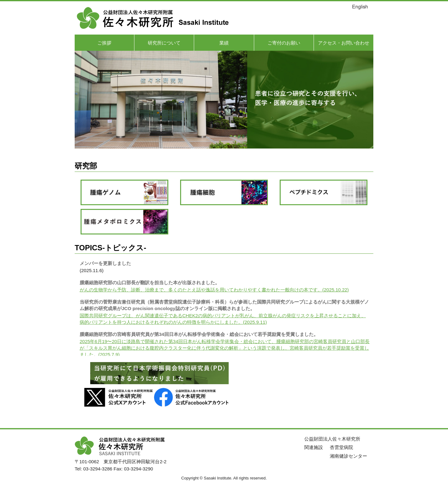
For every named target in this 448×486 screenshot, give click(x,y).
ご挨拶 (104, 43)
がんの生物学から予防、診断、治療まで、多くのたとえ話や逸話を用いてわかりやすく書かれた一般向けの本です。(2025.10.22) (214, 290)
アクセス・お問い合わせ (344, 43)
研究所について (164, 43)
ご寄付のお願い (284, 43)
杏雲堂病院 (341, 447)
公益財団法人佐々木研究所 (332, 439)
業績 (224, 43)
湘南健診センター (348, 456)
